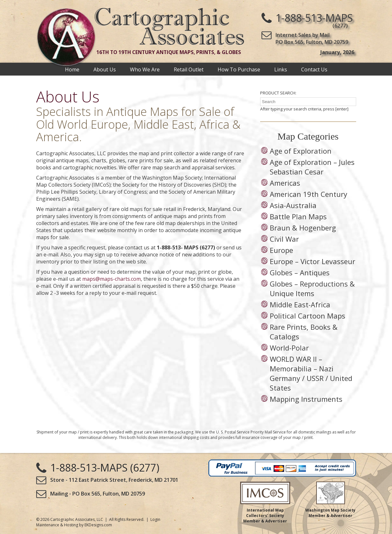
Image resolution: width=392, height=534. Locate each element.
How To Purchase (239, 69)
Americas (285, 183)
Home (72, 69)
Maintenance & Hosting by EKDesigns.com (74, 525)
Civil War (284, 239)
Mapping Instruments (306, 399)
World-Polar (289, 348)
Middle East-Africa (300, 304)
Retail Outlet (189, 69)
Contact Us (314, 69)
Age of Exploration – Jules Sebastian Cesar (312, 167)
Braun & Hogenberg (303, 228)
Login (155, 519)
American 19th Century (308, 194)
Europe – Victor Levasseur (312, 261)
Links (281, 69)
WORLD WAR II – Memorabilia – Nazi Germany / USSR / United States (311, 373)
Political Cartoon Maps (308, 316)
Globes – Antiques (300, 272)
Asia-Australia (293, 205)
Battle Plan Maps (298, 216)
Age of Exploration (301, 151)
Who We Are (145, 69)
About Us (105, 69)
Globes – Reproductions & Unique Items (312, 288)
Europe (281, 250)
